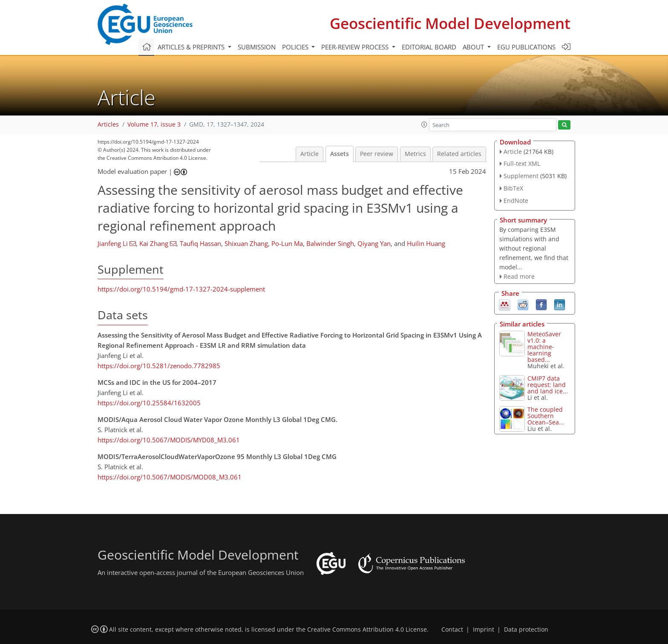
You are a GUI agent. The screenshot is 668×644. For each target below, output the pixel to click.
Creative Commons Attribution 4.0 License (367, 630)
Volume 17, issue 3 (154, 124)
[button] (424, 124)
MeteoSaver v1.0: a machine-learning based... (544, 347)
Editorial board (429, 47)
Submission (257, 47)
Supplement (521, 176)
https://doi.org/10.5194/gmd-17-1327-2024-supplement (181, 289)
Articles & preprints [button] (192, 47)
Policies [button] (296, 47)
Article (310, 154)
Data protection (526, 630)
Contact (452, 630)
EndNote (516, 201)
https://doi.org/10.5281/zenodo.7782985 (159, 366)
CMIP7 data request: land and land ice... (548, 385)
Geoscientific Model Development (450, 23)
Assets (340, 154)
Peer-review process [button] (356, 47)
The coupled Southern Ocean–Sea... (546, 416)
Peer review (377, 154)
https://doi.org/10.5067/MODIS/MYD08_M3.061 (169, 440)
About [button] (474, 47)
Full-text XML (522, 163)
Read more (519, 276)
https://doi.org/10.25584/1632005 (149, 403)
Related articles (459, 154)
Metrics (415, 154)
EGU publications (526, 47)
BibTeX (513, 188)
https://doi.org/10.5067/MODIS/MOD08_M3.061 (170, 477)
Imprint (484, 630)
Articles (108, 124)
